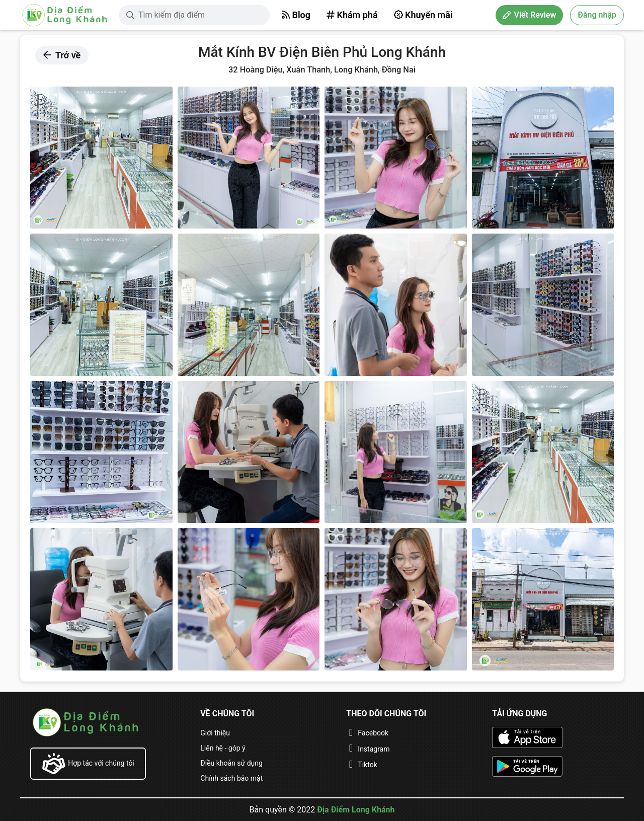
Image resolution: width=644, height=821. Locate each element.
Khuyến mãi (423, 15)
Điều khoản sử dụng (231, 763)
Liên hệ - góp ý (223, 748)
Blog (296, 15)
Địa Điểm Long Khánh (356, 810)
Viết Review (529, 15)
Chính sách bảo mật (231, 778)
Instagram (374, 749)
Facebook (373, 733)
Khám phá (352, 15)
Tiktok (367, 765)
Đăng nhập (597, 15)
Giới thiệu (215, 733)
